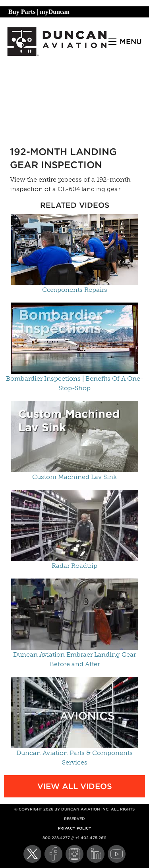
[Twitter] (32, 854)
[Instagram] (74, 854)
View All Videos (75, 786)
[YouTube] (117, 854)
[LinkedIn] (96, 854)
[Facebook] (53, 854)
